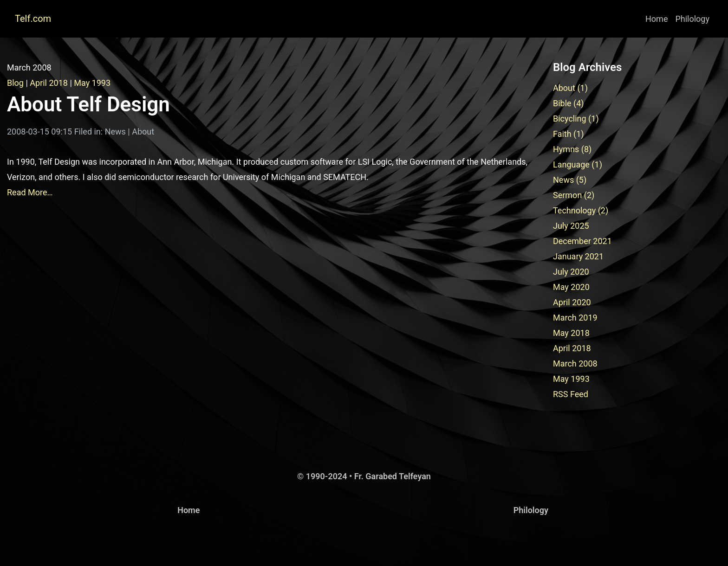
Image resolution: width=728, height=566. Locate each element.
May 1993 (92, 83)
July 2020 (571, 272)
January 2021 (578, 256)
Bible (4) (569, 103)
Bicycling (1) (576, 119)
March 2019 (575, 318)
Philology (692, 19)
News (115, 132)
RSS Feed (571, 394)
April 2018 (49, 83)
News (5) (570, 180)
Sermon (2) (574, 195)
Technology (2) (581, 210)
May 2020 (571, 287)
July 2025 (571, 226)
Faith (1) (569, 134)
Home (656, 19)
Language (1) (578, 164)
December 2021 (582, 241)
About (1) (570, 88)
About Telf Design (88, 104)
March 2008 (575, 363)
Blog (15, 83)
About (143, 132)
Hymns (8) (572, 149)
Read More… (30, 192)
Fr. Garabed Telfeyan (393, 476)
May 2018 (571, 333)
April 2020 (572, 302)
